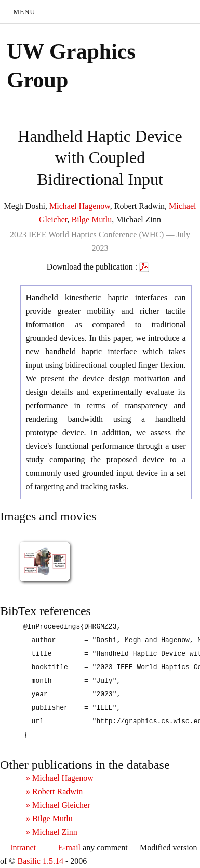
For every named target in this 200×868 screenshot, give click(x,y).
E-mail (70, 847)
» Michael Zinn (52, 832)
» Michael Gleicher (58, 805)
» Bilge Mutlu (49, 818)
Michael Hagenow (80, 206)
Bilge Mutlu (92, 219)
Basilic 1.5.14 (40, 861)
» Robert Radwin (54, 791)
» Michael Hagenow (60, 778)
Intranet (23, 847)
